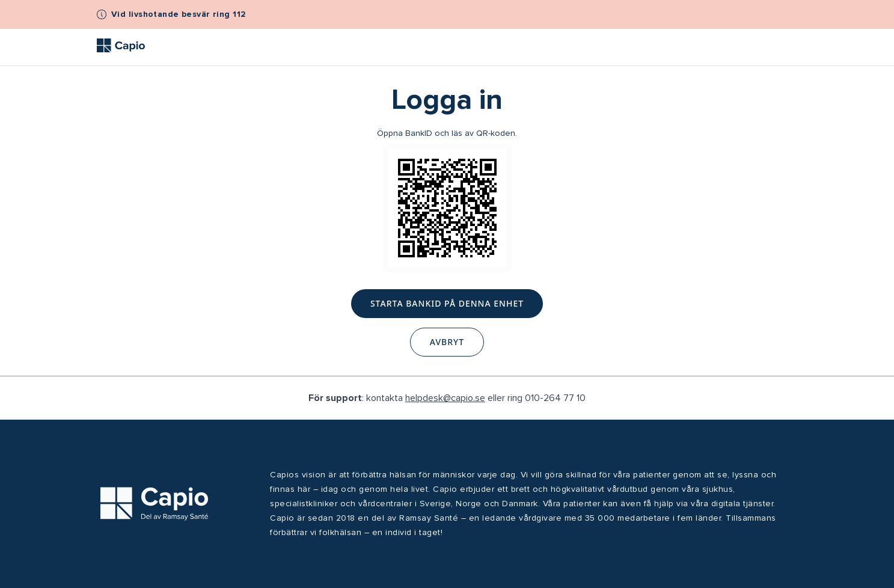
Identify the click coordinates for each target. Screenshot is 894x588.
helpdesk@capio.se (445, 398)
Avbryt (447, 342)
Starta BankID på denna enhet (447, 303)
